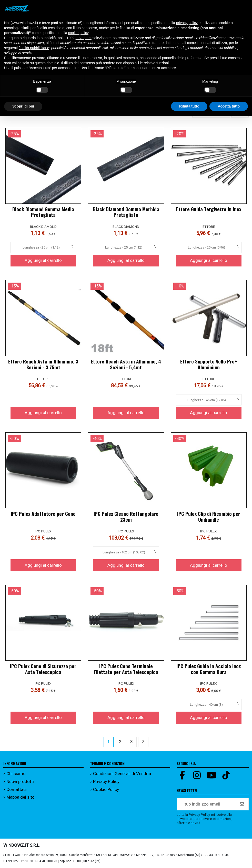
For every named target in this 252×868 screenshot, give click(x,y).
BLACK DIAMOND (43, 227)
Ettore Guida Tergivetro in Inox (209, 209)
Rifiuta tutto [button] (189, 106)
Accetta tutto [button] (229, 106)
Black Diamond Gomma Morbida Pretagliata (126, 212)
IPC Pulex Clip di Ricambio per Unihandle (209, 517)
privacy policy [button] (187, 23)
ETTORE (209, 227)
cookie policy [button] (78, 33)
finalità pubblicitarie (34, 48)
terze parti (84, 38)
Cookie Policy (106, 789)
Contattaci (17, 789)
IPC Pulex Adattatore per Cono (43, 514)
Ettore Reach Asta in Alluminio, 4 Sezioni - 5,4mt (126, 364)
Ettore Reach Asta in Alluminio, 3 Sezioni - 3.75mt (43, 364)
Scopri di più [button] (23, 106)
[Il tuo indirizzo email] (206, 804)
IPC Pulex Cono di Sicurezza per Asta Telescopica (43, 669)
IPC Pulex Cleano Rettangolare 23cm (126, 517)
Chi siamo (16, 774)
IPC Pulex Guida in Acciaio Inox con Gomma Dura (209, 669)
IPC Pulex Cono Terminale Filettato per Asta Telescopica (126, 669)
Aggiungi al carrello (43, 260)
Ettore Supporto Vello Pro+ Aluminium (209, 364)
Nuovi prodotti (20, 781)
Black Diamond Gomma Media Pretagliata (43, 212)
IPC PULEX (43, 531)
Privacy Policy (106, 781)
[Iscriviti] (242, 804)
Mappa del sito (21, 797)
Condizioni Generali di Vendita (122, 774)
